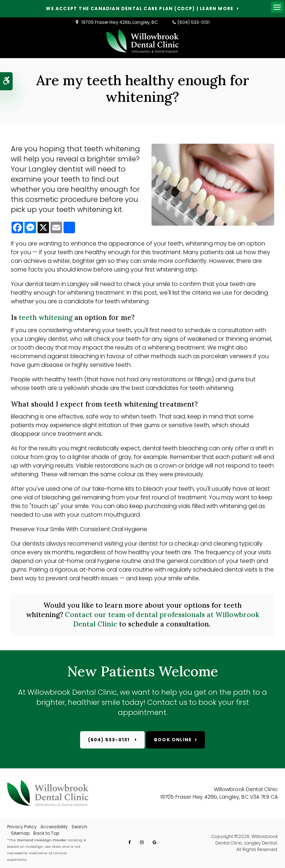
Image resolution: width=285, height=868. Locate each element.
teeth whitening (46, 317)
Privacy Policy (22, 827)
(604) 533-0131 (194, 22)
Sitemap (20, 833)
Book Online (173, 740)
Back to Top (46, 833)
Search (79, 827)
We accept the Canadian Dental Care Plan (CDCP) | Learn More (140, 9)
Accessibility (54, 827)
